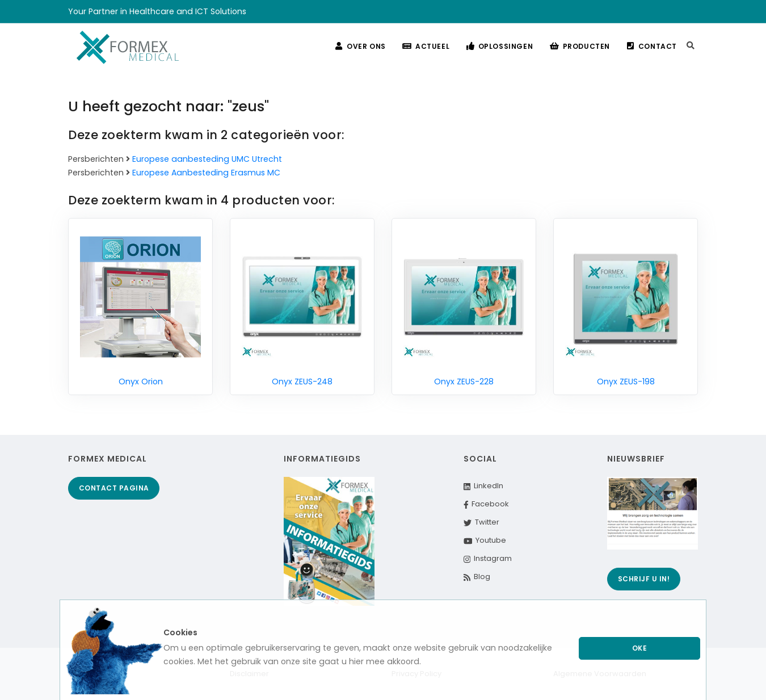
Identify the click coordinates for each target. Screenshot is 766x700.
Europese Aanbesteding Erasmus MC (206, 173)
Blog (477, 577)
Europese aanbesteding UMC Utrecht (207, 159)
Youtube (485, 540)
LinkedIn (483, 486)
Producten (578, 46)
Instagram (488, 558)
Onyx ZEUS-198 (626, 382)
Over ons (355, 46)
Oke (640, 648)
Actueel (422, 46)
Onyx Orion (141, 382)
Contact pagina (114, 488)
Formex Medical (108, 459)
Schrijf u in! (644, 579)
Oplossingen (497, 46)
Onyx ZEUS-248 (302, 382)
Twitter (481, 522)
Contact (651, 46)
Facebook (487, 504)
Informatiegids (322, 459)
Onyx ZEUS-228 (464, 382)
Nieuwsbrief (636, 459)
